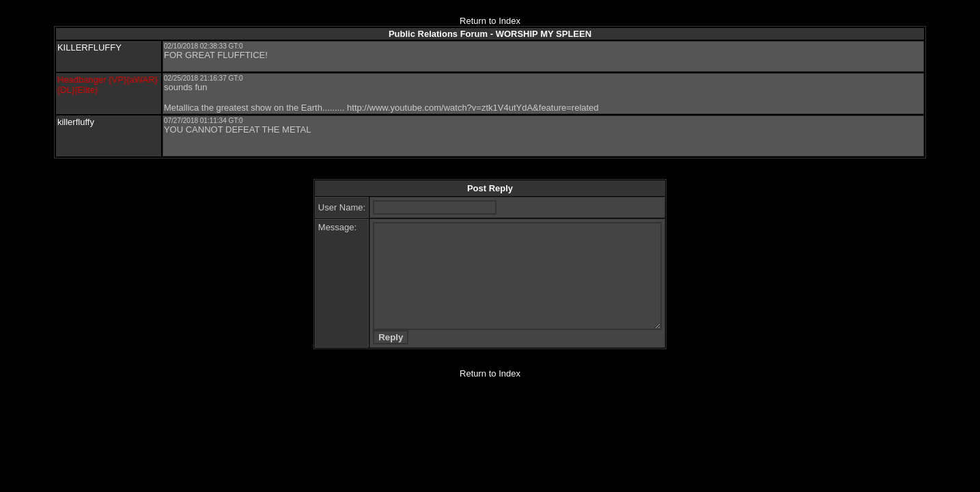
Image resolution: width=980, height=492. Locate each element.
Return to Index (490, 21)
